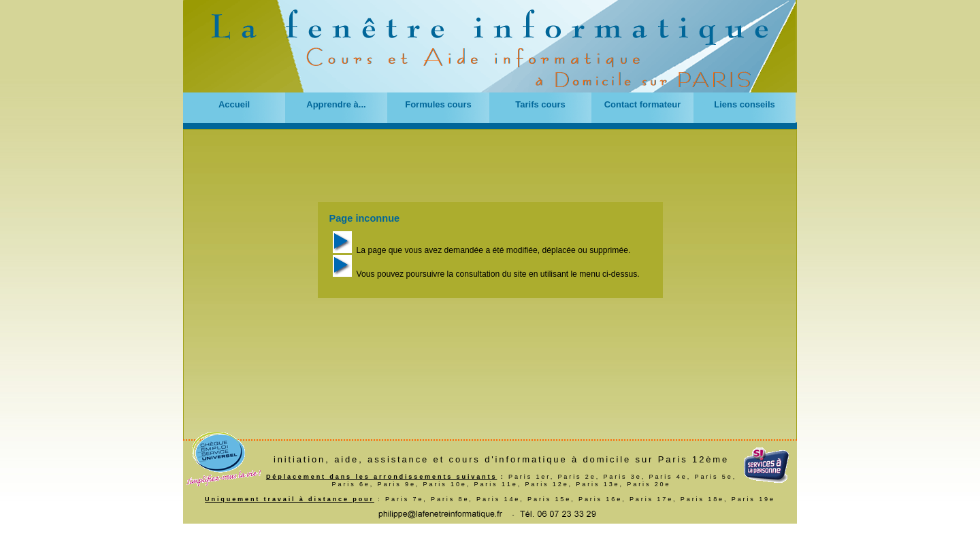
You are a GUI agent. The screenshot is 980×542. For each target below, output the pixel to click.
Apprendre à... (336, 104)
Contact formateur (643, 104)
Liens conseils (745, 104)
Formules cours (438, 104)
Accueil (234, 104)
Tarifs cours (540, 104)
